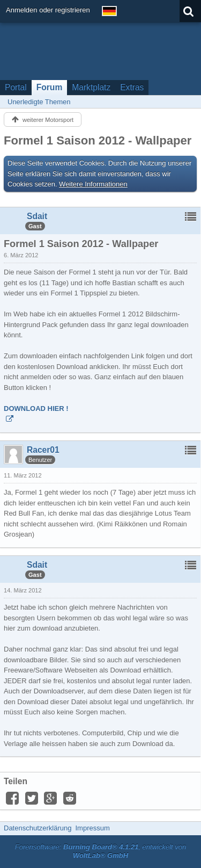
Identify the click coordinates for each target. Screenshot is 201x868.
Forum (50, 87)
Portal (16, 87)
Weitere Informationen (93, 184)
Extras (132, 87)
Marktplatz (91, 87)
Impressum (92, 828)
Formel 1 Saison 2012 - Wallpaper (98, 140)
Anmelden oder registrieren (48, 10)
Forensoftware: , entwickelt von (101, 851)
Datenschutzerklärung (38, 828)
